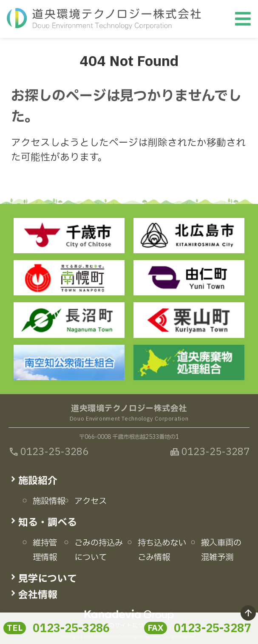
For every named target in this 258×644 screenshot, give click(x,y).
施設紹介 (38, 481)
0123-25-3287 (213, 629)
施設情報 (49, 501)
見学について (48, 579)
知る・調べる (48, 523)
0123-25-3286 (71, 629)
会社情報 (38, 595)
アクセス (91, 501)
